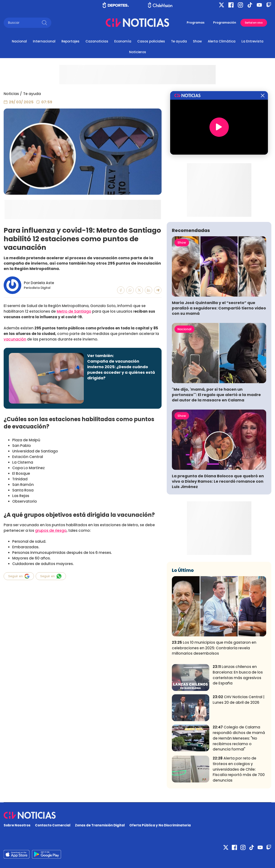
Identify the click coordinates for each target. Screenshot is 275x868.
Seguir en (19, 576)
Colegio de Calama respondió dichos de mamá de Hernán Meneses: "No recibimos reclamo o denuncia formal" (239, 738)
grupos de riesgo (51, 530)
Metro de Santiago (74, 311)
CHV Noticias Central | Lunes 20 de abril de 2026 (239, 700)
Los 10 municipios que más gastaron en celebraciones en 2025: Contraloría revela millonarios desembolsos (214, 648)
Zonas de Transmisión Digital (100, 825)
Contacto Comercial (53, 825)
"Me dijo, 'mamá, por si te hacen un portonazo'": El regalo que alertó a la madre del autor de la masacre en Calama (216, 395)
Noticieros (138, 52)
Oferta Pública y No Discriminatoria (160, 825)
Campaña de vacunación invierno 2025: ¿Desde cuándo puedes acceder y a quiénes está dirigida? (121, 370)
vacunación (15, 339)
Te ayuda (179, 41)
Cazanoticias (97, 41)
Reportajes (70, 41)
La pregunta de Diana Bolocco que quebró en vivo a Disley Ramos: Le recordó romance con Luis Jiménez (218, 481)
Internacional (44, 41)
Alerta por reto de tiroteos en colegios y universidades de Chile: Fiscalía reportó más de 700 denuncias (239, 769)
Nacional (19, 41)
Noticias (11, 94)
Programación (225, 23)
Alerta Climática (222, 41)
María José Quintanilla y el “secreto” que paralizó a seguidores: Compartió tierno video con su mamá (219, 308)
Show (197, 41)
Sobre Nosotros (17, 825)
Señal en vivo (254, 23)
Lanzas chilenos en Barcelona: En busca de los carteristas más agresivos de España (238, 675)
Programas (196, 23)
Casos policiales (151, 41)
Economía (123, 41)
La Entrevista (252, 41)
